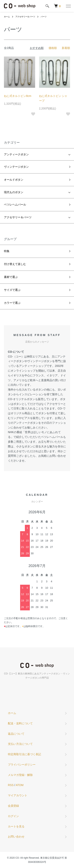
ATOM (20, 785)
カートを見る (16, 826)
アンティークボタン (16, 154)
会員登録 (13, 806)
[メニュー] (68, 6)
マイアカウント (18, 795)
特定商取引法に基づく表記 (24, 754)
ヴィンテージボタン (16, 167)
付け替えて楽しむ (15, 264)
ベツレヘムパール (15, 205)
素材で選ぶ (11, 277)
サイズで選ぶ (12, 290)
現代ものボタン (14, 192)
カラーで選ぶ (12, 303)
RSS (11, 785)
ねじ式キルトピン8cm (18, 96)
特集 (7, 251)
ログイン (13, 816)
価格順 (53, 48)
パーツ (44, 17)
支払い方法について (20, 744)
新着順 (66, 48)
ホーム (7, 17)
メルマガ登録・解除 (20, 775)
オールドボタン (14, 180)
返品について (16, 734)
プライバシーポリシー (22, 765)
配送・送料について (20, 723)
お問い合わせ (16, 837)
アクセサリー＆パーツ (25, 17)
